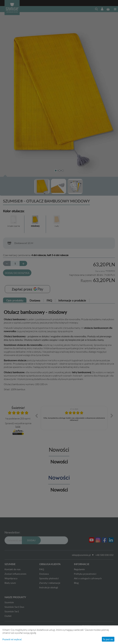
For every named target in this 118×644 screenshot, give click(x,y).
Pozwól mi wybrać (12, 639)
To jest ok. (108, 639)
